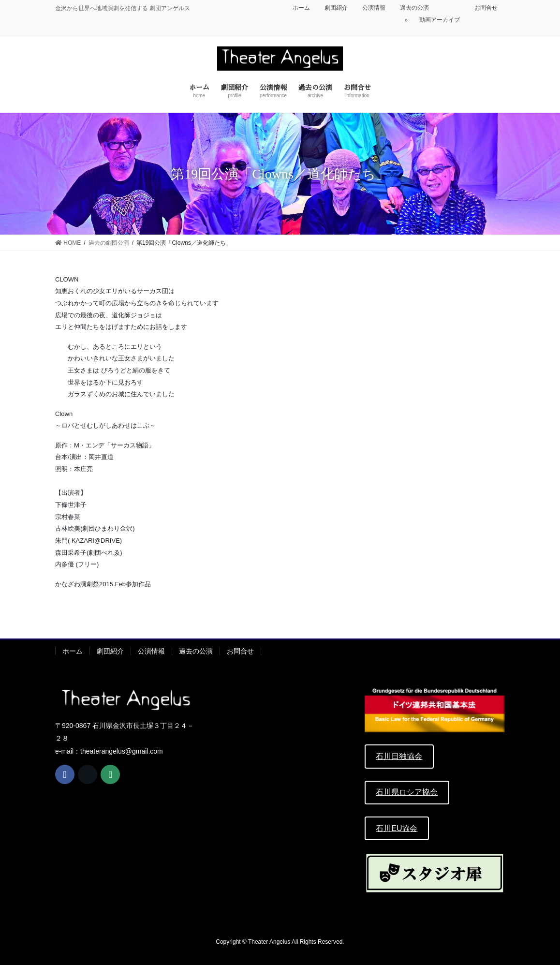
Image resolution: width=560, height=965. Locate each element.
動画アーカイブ (440, 20)
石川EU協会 (397, 828)
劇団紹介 (336, 8)
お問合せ (486, 8)
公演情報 (374, 8)
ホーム (301, 8)
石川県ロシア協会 (407, 792)
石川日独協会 (399, 756)
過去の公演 (414, 8)
